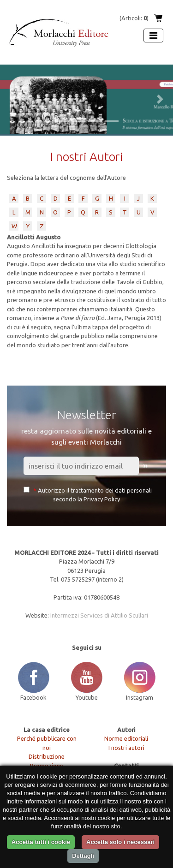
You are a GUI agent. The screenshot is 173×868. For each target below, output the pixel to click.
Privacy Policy (102, 499)
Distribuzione (47, 756)
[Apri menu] (153, 36)
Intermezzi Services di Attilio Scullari (99, 615)
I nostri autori (126, 748)
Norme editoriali (126, 738)
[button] (13, 99)
